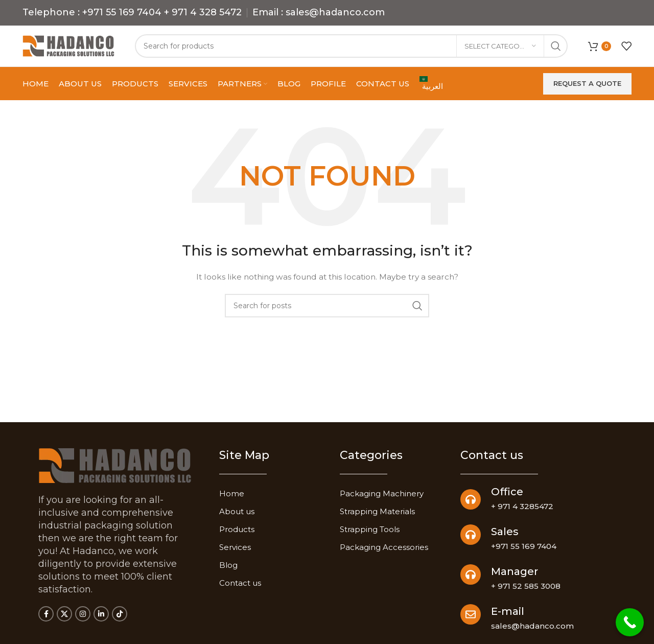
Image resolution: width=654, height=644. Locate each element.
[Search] (351, 46)
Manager (515, 571)
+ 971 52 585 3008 (526, 586)
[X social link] (64, 614)
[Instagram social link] (83, 614)
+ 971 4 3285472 (522, 506)
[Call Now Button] (630, 622)
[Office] (471, 499)
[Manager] (471, 574)
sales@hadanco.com (334, 12)
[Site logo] (68, 46)
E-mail (508, 611)
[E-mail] (471, 614)
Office (507, 492)
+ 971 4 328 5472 (203, 12)
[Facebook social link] (46, 614)
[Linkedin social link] (101, 614)
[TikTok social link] (120, 614)
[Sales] (471, 535)
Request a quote (587, 83)
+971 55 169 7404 (123, 12)
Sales (505, 532)
